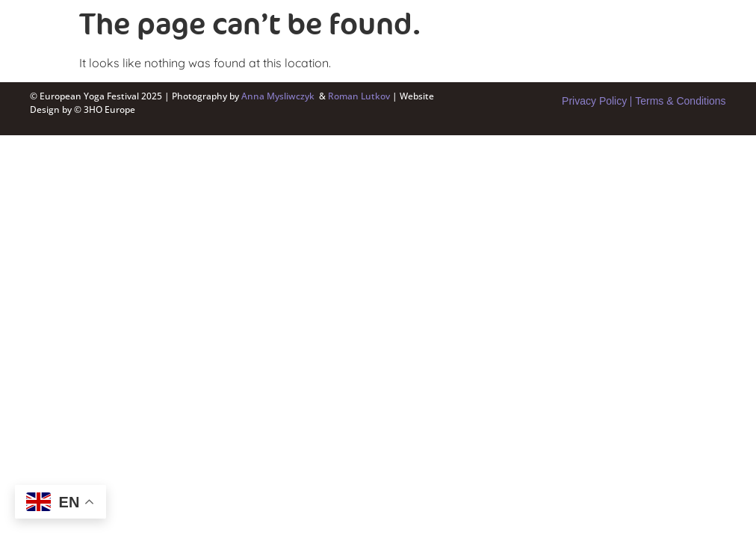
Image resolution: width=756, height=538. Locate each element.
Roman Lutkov (360, 96)
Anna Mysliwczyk (278, 96)
